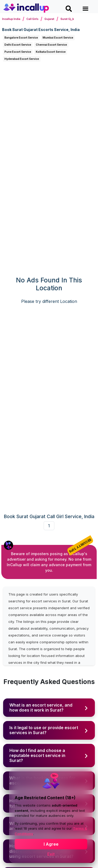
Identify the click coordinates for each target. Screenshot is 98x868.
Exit (51, 854)
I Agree (51, 844)
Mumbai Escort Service (58, 38)
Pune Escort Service (18, 52)
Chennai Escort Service (51, 45)
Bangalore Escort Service (21, 38)
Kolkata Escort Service (51, 52)
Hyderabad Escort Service (22, 59)
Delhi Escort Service (18, 45)
